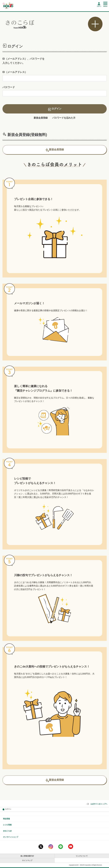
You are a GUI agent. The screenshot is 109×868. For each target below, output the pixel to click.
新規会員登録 (41, 118)
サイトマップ (27, 860)
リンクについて (82, 856)
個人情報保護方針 (27, 856)
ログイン (99, 6)
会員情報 (3, 809)
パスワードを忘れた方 (64, 118)
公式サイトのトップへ (99, 804)
